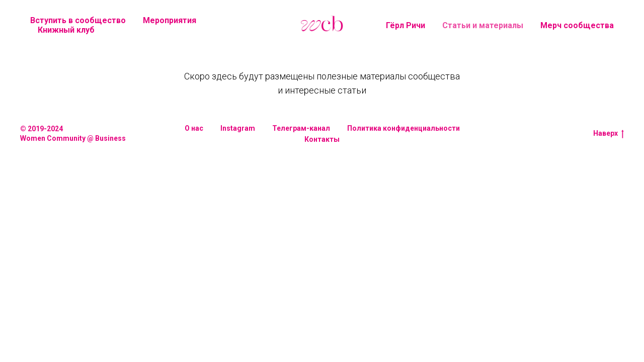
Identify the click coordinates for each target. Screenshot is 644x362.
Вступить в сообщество (78, 20)
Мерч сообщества (577, 25)
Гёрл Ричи (406, 25)
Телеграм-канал (301, 128)
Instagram (238, 128)
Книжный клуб (66, 30)
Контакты (322, 139)
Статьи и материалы (483, 25)
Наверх (609, 134)
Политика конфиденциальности (404, 128)
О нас (194, 128)
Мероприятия (170, 20)
